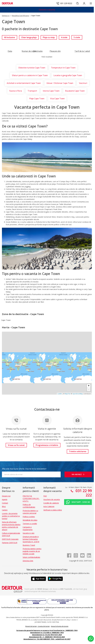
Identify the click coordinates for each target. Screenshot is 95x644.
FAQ (45, 496)
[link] (10, 37)
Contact (5, 503)
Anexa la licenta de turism (60, 626)
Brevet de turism (31, 626)
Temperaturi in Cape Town (63, 68)
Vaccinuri (83, 83)
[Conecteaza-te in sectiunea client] (84, 3)
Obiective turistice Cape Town (32, 68)
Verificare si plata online (53, 510)
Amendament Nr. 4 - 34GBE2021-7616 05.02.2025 (47, 637)
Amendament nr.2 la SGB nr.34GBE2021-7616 (47, 633)
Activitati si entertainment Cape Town (24, 83)
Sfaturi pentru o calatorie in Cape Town (30, 75)
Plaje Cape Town (37, 99)
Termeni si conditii (30, 524)
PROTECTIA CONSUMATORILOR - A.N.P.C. (31, 498)
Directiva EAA (28, 561)
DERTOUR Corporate (10, 539)
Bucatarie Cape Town (75, 91)
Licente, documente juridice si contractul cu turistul (11, 516)
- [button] (89, 390)
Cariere (5, 510)
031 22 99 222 (83, 493)
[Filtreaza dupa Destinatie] (38, 51)
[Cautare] (77, 3)
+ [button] (89, 386)
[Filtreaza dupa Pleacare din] (55, 51)
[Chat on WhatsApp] (91, 639)
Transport (32, 91)
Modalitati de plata (30, 520)
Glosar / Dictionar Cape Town (60, 83)
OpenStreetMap (78, 394)
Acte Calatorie (49, 506)
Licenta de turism (44, 626)
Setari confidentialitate (31, 557)
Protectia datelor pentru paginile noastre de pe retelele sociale (32, 551)
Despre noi (6, 496)
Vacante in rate (29, 533)
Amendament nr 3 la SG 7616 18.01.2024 (47, 635)
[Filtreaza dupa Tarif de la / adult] (82, 51)
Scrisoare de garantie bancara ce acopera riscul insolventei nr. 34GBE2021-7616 (47, 630)
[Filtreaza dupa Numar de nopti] (29, 51)
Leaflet (60, 394)
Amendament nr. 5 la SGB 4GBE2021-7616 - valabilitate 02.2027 (47, 639)
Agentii (5, 499)
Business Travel (29, 545)
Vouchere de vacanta (52, 499)
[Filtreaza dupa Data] (10, 51)
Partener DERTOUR (10, 543)
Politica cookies (29, 517)
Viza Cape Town (57, 99)
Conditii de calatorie (51, 503)
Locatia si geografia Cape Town (68, 75)
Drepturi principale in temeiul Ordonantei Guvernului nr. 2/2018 (31, 539)
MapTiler (68, 394)
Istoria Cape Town (51, 91)
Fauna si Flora (16, 91)
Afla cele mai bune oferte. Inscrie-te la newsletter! (24, 469)
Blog (4, 506)
